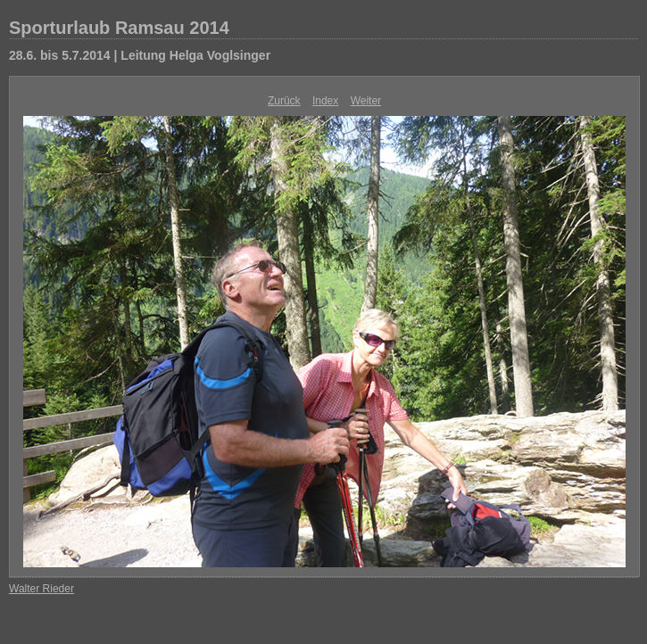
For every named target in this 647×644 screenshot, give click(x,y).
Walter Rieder (41, 589)
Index (325, 101)
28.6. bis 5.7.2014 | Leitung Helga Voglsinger (140, 55)
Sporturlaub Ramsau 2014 (119, 28)
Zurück (284, 101)
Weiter (366, 101)
